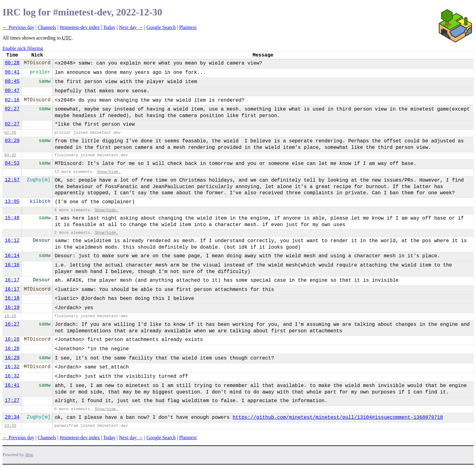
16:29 (12, 358)
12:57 (12, 180)
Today (109, 27)
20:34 (12, 417)
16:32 (12, 367)
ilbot (29, 455)
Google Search (161, 27)
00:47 (12, 91)
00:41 (12, 72)
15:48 (12, 218)
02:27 (12, 109)
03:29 (12, 141)
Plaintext (188, 27)
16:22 (10, 316)
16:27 (12, 324)
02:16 (12, 100)
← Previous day (18, 27)
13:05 (12, 202)
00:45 (12, 82)
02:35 (10, 133)
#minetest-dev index (80, 27)
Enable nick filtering (23, 48)
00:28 (12, 63)
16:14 (12, 256)
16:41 (12, 385)
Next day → (131, 27)
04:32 (10, 155)
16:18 (12, 298)
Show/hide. (109, 172)
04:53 (12, 163)
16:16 (12, 265)
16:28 (12, 339)
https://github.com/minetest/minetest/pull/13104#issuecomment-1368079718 (338, 418)
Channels (47, 27)
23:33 (10, 426)
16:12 (12, 241)
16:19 (12, 308)
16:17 (12, 280)
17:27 (12, 401)
